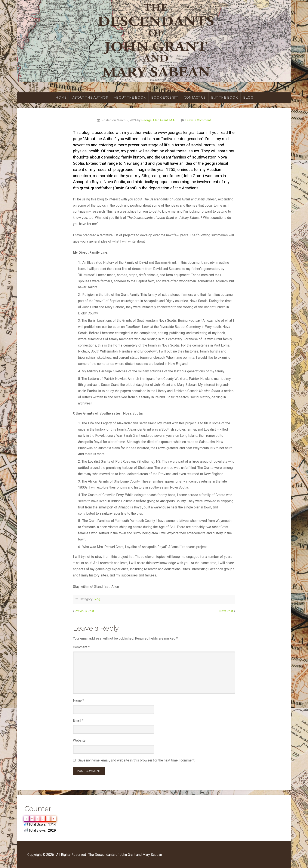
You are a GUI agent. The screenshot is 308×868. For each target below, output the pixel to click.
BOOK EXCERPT (165, 98)
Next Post (226, 611)
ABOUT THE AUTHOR (90, 98)
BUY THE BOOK (224, 98)
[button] (24, 41)
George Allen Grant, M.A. (158, 120)
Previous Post (84, 611)
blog (248, 98)
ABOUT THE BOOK (130, 98)
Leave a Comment (198, 120)
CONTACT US (195, 98)
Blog (97, 599)
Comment (81, 647)
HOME (61, 98)
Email (78, 721)
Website (79, 740)
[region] (154, 41)
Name (78, 700)
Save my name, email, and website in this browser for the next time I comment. (136, 760)
